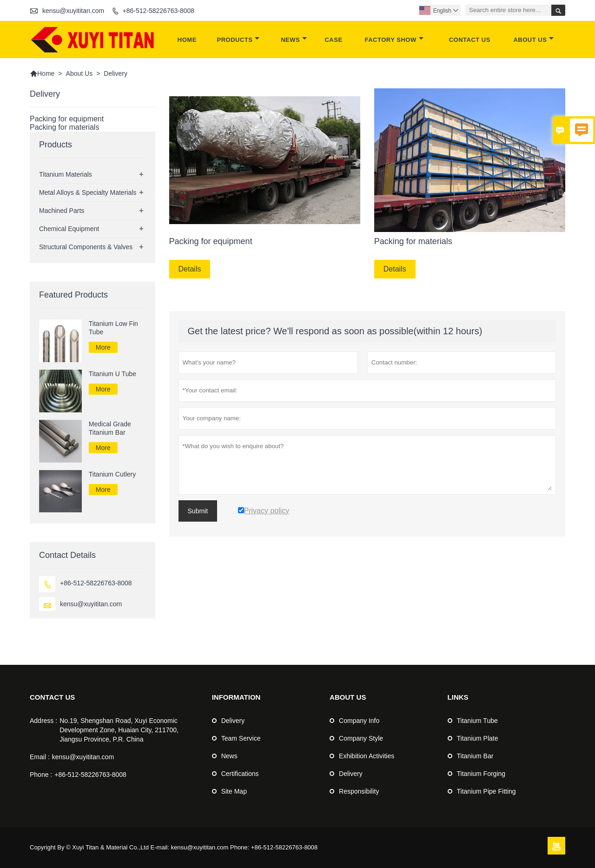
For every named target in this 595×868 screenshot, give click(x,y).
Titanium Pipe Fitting (486, 791)
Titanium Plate (478, 738)
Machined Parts (62, 211)
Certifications (240, 774)
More (103, 347)
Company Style (361, 738)
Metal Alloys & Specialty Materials (88, 192)
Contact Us (470, 40)
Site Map (234, 791)
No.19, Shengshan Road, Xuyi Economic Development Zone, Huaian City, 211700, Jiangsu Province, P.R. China (119, 730)
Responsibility (359, 791)
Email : (40, 757)
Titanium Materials (66, 174)
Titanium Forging (481, 774)
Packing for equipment (67, 119)
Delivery (233, 721)
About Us (533, 40)
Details (190, 269)
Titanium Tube (477, 721)
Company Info (359, 721)
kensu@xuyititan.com (73, 11)
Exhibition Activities (367, 756)
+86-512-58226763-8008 (159, 11)
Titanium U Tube (112, 374)
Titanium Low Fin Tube (113, 328)
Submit (198, 511)
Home (187, 40)
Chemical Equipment (69, 229)
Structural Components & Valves (86, 247)
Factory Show (394, 40)
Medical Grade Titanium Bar (110, 428)
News (294, 40)
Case (333, 40)
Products (238, 40)
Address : (43, 721)
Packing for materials (64, 127)
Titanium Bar (475, 756)
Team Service (241, 738)
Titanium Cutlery (112, 474)
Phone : (41, 775)
